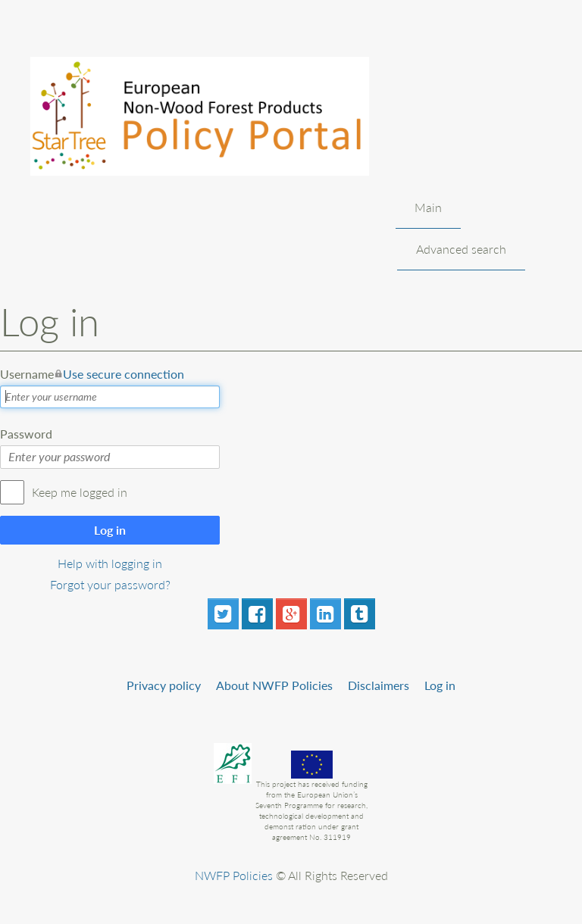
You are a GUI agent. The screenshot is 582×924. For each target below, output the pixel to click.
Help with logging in (110, 563)
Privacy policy (164, 685)
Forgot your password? (110, 584)
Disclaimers (379, 685)
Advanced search (461, 249)
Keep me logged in (80, 492)
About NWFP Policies (274, 685)
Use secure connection (124, 374)
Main (428, 207)
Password (26, 434)
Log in (110, 530)
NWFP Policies (234, 875)
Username (92, 374)
